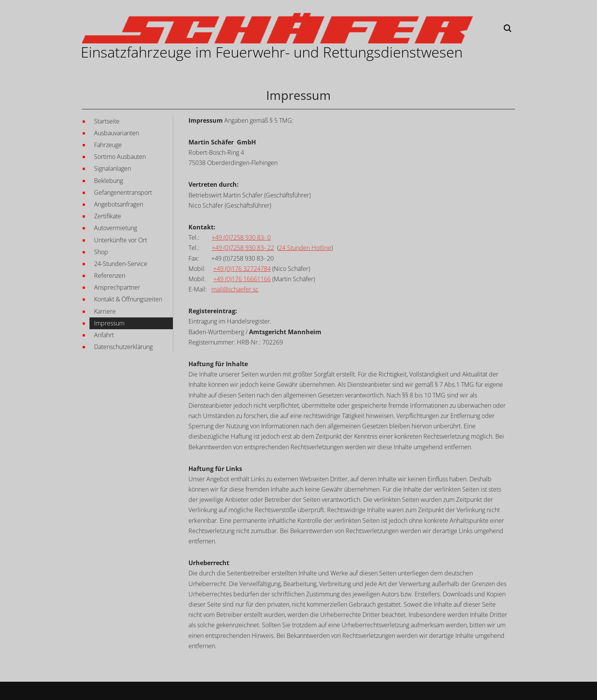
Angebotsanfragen (119, 204)
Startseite (107, 121)
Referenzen (110, 276)
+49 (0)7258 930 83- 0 (241, 237)
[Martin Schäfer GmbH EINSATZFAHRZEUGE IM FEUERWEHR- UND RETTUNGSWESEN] (277, 28)
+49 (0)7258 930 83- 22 (243, 248)
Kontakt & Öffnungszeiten (128, 299)
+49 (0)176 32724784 (242, 269)
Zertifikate (108, 216)
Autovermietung (116, 228)
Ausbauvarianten (117, 133)
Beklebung (109, 181)
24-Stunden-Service (121, 264)
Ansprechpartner (117, 287)
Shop (101, 252)
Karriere (105, 311)
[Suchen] (508, 28)
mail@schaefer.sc (235, 289)
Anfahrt (104, 335)
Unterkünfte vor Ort (121, 240)
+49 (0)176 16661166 (242, 279)
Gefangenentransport (123, 192)
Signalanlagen (113, 168)
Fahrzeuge (108, 145)
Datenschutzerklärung (123, 347)
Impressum (109, 323)
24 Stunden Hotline (305, 248)
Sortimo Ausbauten (120, 157)
